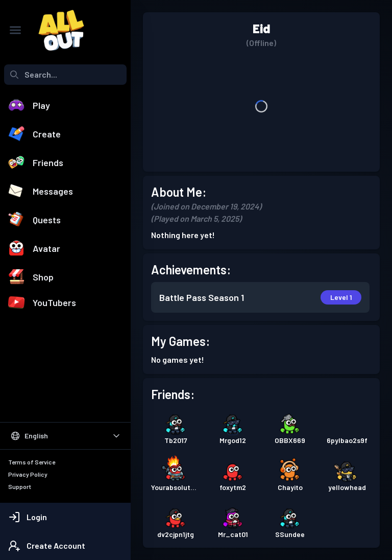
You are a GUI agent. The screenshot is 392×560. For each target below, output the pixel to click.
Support (20, 486)
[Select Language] (65, 436)
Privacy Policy (28, 474)
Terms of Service (32, 462)
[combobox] (65, 75)
